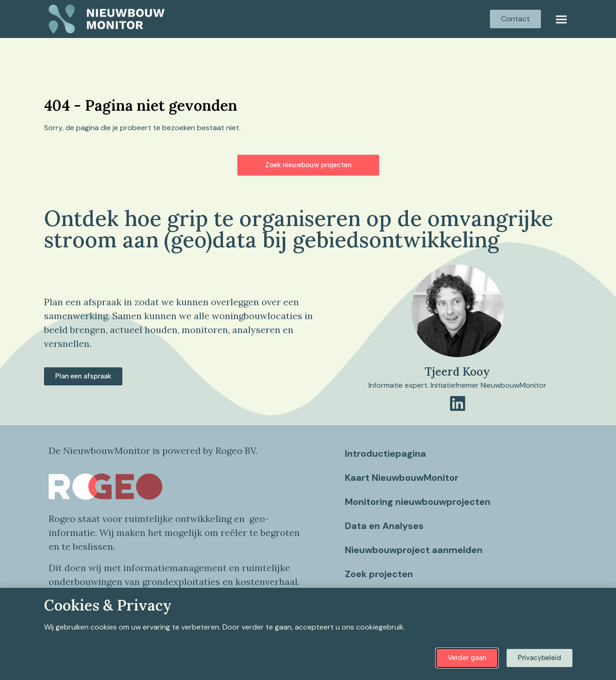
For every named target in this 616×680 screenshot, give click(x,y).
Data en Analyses (385, 526)
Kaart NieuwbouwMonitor (402, 478)
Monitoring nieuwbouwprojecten (418, 502)
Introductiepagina (386, 453)
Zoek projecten (379, 574)
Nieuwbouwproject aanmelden (414, 550)
